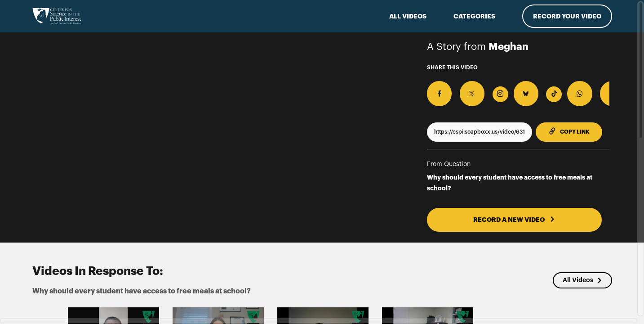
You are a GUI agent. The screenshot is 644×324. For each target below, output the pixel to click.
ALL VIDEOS (408, 16)
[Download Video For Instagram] (477, 90)
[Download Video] (604, 90)
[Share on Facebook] (435, 89)
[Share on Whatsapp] (540, 89)
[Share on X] (456, 89)
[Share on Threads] (583, 89)
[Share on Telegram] (562, 89)
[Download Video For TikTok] (519, 90)
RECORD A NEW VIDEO (495, 211)
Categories (474, 16)
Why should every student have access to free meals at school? (510, 174)
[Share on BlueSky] (498, 89)
